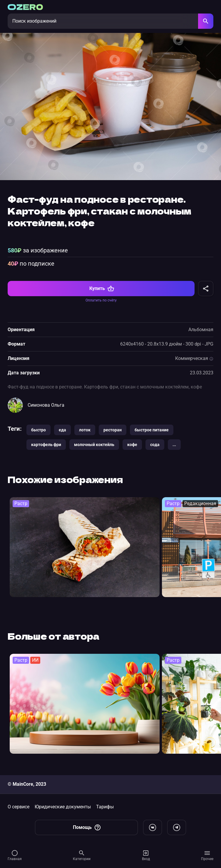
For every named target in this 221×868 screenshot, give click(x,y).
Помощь (87, 827)
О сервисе (19, 807)
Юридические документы (63, 807)
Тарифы (105, 807)
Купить (102, 289)
